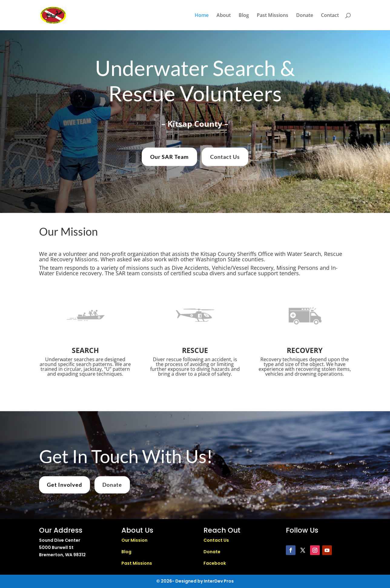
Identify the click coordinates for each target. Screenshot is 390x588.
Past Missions (273, 16)
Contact (330, 16)
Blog (244, 16)
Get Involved (64, 488)
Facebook (215, 563)
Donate (305, 16)
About (224, 16)
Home (202, 16)
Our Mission (134, 540)
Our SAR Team (169, 155)
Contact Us (225, 155)
